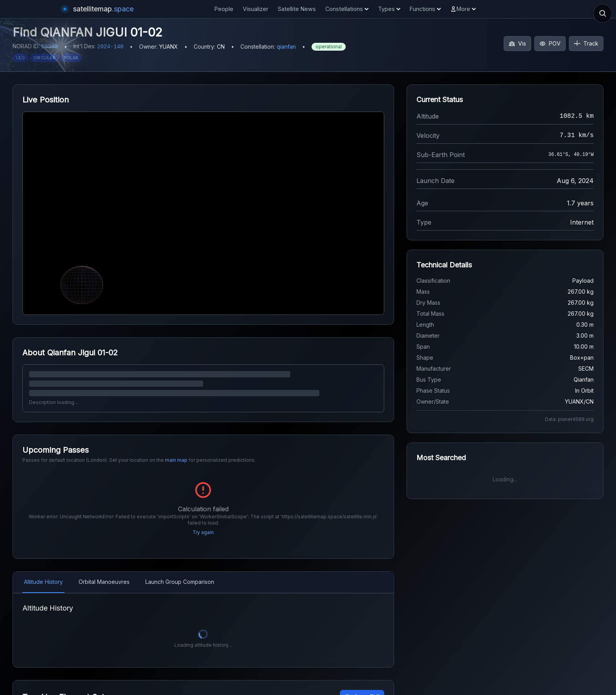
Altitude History (43, 572)
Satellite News (297, 9)
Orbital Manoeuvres (104, 572)
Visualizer (256, 9)
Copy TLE (362, 687)
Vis (517, 43)
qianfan (286, 47)
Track (586, 43)
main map (176, 460)
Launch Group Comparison (180, 572)
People (224, 9)
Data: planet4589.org (569, 419)
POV (550, 43)
